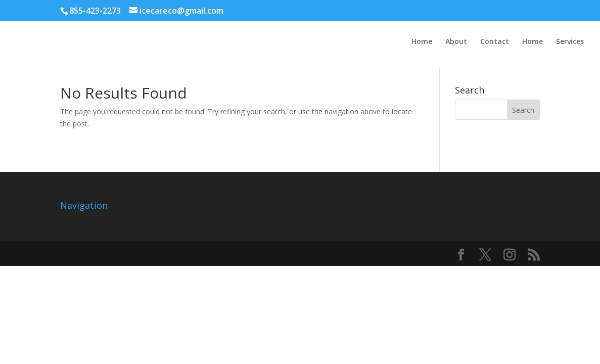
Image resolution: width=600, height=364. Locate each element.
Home (422, 42)
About (456, 42)
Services (570, 42)
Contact (495, 42)
